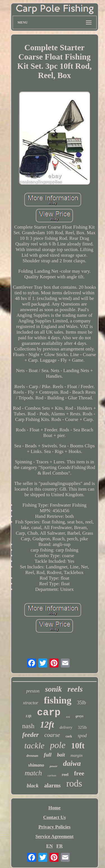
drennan (32, 756)
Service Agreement (54, 836)
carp (49, 713)
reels (75, 689)
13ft (28, 716)
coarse (52, 735)
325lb (82, 727)
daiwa (72, 763)
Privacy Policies (54, 827)
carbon (52, 775)
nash (28, 726)
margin (77, 755)
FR (60, 846)
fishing (58, 700)
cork (69, 736)
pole (58, 745)
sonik (53, 689)
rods (74, 783)
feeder (30, 735)
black (33, 786)
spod (82, 736)
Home (54, 808)
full (47, 755)
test (68, 717)
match (33, 773)
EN (50, 846)
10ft (78, 746)
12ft (47, 725)
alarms (53, 785)
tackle (34, 745)
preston (33, 691)
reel (65, 774)
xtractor (31, 703)
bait (61, 755)
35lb (81, 703)
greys (80, 716)
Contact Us (54, 817)
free (79, 773)
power (53, 766)
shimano (36, 765)
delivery (66, 727)
